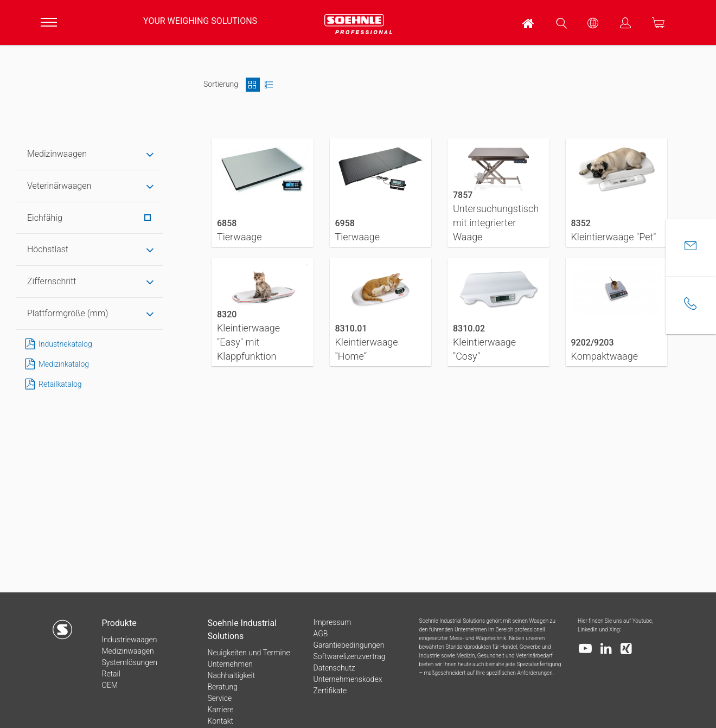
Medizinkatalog (55, 364)
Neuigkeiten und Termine (248, 653)
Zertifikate (330, 691)
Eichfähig (89, 218)
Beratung (222, 687)
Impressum (332, 622)
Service (219, 698)
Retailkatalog (52, 384)
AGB (320, 634)
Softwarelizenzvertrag (349, 656)
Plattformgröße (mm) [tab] (68, 313)
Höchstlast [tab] (48, 249)
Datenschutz (334, 668)
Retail (111, 674)
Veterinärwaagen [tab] (59, 186)
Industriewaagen (129, 640)
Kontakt (220, 721)
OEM (110, 685)
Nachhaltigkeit (231, 675)
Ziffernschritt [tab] (52, 281)
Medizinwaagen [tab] (57, 154)
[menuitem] (529, 23)
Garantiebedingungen (349, 645)
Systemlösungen (129, 662)
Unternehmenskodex (347, 679)
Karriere (220, 710)
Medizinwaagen (127, 651)
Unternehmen (230, 664)
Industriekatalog (57, 344)
